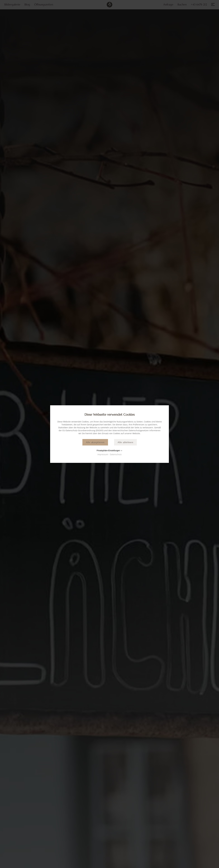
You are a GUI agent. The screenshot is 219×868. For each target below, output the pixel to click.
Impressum (103, 454)
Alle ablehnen (125, 442)
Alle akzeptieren (95, 442)
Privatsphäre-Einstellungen (108, 451)
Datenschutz (116, 454)
